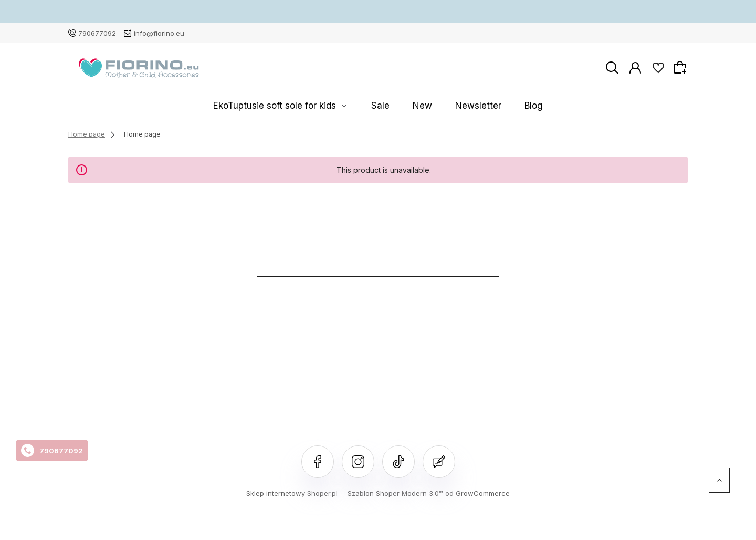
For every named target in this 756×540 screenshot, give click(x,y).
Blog (499, 106)
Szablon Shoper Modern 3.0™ (395, 493)
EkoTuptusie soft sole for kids (303, 106)
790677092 (97, 33)
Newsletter (458, 106)
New (417, 106)
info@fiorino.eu (159, 33)
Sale (389, 106)
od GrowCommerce (477, 493)
